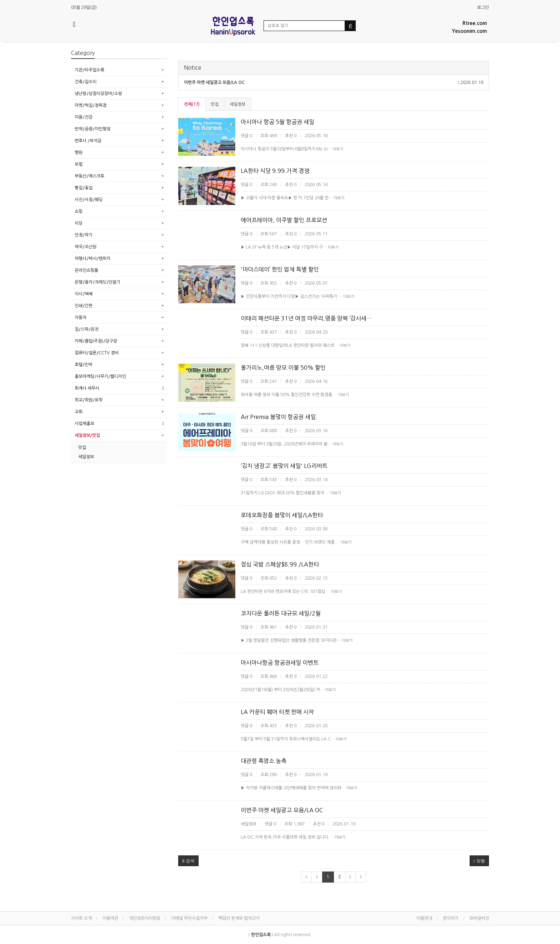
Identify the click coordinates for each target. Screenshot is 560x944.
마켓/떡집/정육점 (91, 105)
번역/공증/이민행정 (92, 129)
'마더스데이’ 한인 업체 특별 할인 (280, 269)
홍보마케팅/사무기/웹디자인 (100, 376)
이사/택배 (84, 294)
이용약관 (110, 918)
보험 (79, 164)
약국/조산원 (86, 247)
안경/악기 (84, 235)
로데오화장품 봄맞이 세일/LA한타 (282, 515)
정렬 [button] (479, 861)
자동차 (81, 318)
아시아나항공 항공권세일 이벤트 (280, 663)
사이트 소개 (81, 918)
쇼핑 (79, 211)
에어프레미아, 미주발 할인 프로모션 (284, 220)
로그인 (483, 8)
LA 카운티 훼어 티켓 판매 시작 (277, 712)
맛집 (215, 104)
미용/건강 (84, 117)
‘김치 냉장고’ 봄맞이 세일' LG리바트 (284, 466)
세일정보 (237, 104)
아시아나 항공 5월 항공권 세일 (277, 122)
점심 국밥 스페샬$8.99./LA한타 (280, 564)
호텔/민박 (84, 365)
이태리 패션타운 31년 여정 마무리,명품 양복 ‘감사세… (306, 318)
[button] (188, 861)
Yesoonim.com (469, 31)
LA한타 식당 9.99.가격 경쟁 (275, 171)
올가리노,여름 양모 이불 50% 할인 (283, 368)
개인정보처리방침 (145, 918)
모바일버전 (479, 918)
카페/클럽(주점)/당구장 (96, 341)
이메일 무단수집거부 (189, 918)
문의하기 (451, 918)
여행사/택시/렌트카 (92, 259)
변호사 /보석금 (88, 141)
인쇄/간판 (84, 306)
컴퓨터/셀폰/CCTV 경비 (97, 353)
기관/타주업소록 (89, 70)
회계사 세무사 (87, 388)
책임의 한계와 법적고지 (239, 918)
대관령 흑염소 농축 (264, 761)
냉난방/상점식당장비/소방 (98, 94)
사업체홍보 (84, 424)
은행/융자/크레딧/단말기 (97, 282)
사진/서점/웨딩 (89, 200)
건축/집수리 (86, 82)
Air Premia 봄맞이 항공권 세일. (279, 417)
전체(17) (192, 104)
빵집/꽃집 (84, 188)
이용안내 (424, 918)
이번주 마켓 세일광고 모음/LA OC (282, 810)
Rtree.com (475, 23)
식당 (79, 223)
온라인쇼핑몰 (86, 270)
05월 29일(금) (84, 8)
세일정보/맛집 (87, 435)
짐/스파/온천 (87, 329)
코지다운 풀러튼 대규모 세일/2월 (281, 613)
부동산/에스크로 (89, 176)
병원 (79, 153)
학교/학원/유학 (89, 400)
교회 (79, 412)
